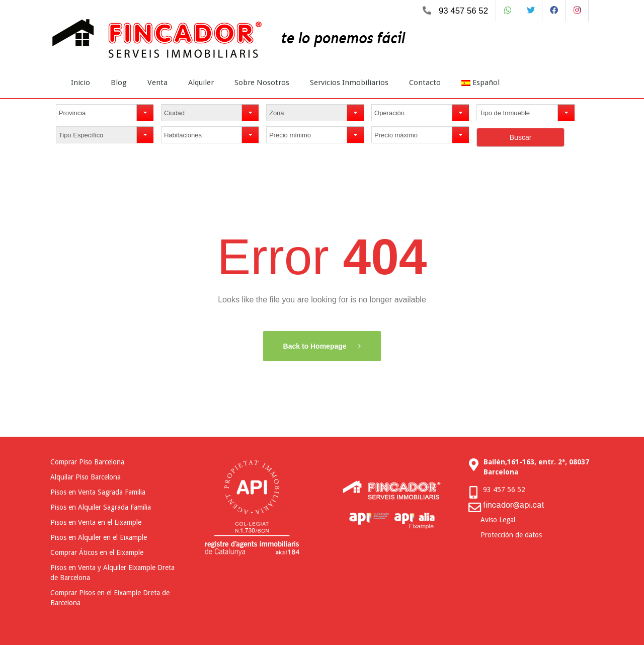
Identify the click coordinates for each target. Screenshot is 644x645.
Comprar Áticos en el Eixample (97, 552)
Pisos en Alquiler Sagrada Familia (101, 507)
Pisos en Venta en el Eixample (96, 522)
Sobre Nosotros (262, 83)
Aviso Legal (498, 520)
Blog (119, 83)
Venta (157, 83)
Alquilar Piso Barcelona (86, 477)
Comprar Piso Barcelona (87, 462)
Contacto (425, 83)
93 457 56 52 (463, 11)
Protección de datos (511, 535)
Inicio (80, 83)
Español (480, 83)
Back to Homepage (316, 346)
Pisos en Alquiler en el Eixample (99, 537)
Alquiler (201, 83)
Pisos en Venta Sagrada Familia (98, 492)
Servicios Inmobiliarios (349, 83)
